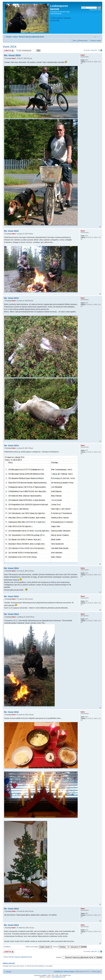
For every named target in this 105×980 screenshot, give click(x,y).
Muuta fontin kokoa (99, 36)
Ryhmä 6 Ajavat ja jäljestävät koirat (31, 37)
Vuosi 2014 (10, 47)
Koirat (15, 37)
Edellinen (7, 947)
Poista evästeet (69, 972)
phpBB (44, 975)
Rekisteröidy (83, 41)
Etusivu (9, 37)
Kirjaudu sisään (96, 41)
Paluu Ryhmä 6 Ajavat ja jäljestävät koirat (18, 957)
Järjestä (61, 947)
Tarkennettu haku (95, 10)
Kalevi (14, 58)
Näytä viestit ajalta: (39, 947)
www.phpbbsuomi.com (59, 977)
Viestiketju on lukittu (9, 50)
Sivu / (94, 50)
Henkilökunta (58, 972)
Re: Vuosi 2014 (12, 55)
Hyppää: (59, 957)
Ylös (100, 227)
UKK (75, 41)
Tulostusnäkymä (95, 36)
